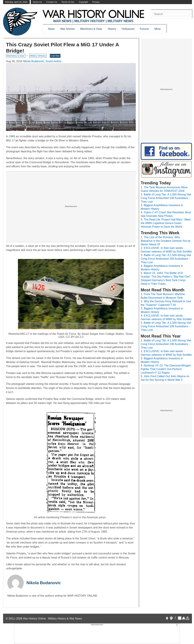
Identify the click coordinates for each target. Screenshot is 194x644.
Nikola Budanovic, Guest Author (42, 61)
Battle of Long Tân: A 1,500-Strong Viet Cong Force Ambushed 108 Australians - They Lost (166, 198)
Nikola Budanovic (44, 583)
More (158, 29)
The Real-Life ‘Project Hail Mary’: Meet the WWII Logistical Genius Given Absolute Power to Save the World (166, 223)
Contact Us (52, 2)
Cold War (55, 56)
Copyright (83, 2)
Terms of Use (68, 2)
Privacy (96, 2)
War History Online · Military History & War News (53, 619)
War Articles (68, 29)
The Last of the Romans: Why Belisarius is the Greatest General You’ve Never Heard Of (166, 241)
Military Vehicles (38, 56)
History (112, 29)
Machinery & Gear (91, 29)
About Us (37, 2)
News (51, 29)
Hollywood (128, 29)
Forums (144, 29)
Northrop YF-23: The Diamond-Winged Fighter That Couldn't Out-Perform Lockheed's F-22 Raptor (166, 369)
